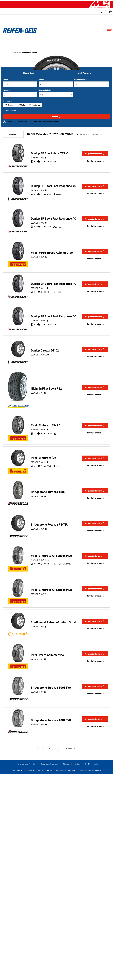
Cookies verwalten (92, 764)
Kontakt (77, 764)
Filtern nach (13, 134)
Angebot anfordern (95, 154)
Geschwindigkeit (45, 90)
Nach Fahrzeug (84, 73)
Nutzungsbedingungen (49, 764)
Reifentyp (7, 101)
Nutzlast (7, 90)
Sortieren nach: (83, 134)
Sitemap (66, 764)
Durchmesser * (80, 80)
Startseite (16, 52)
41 (56, 749)
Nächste (71, 749)
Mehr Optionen (11, 111)
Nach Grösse (29, 73)
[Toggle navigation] (109, 31)
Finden (56, 117)
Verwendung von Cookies (26, 764)
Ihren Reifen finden (29, 52)
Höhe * (41, 80)
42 (62, 749)
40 (50, 749)
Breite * (6, 80)
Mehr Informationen (95, 161)
